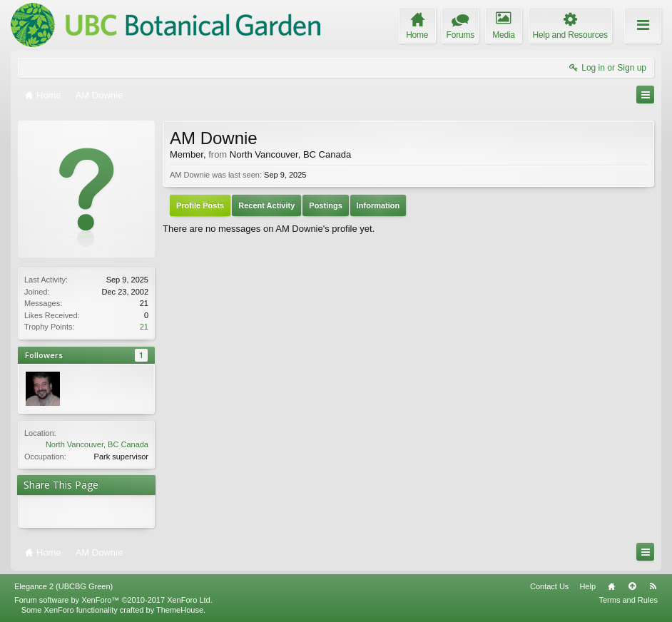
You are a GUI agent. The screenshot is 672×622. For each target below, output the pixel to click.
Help (587, 586)
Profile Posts (200, 205)
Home (611, 586)
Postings (325, 205)
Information (378, 205)
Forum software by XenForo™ (113, 600)
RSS (653, 586)
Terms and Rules (628, 600)
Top (632, 586)
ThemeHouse (180, 610)
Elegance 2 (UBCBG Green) (63, 586)
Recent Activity (266, 205)
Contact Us (549, 586)
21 (144, 327)
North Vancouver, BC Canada (97, 444)
